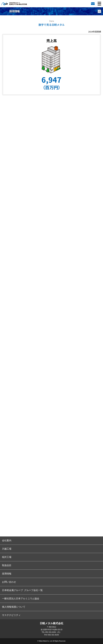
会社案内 (7, 540)
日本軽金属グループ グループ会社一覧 (22, 590)
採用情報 (7, 574)
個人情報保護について (14, 607)
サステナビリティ (11, 615)
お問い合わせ (9, 582)
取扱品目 (7, 565)
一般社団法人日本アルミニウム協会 (21, 599)
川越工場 (7, 549)
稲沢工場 (7, 557)
